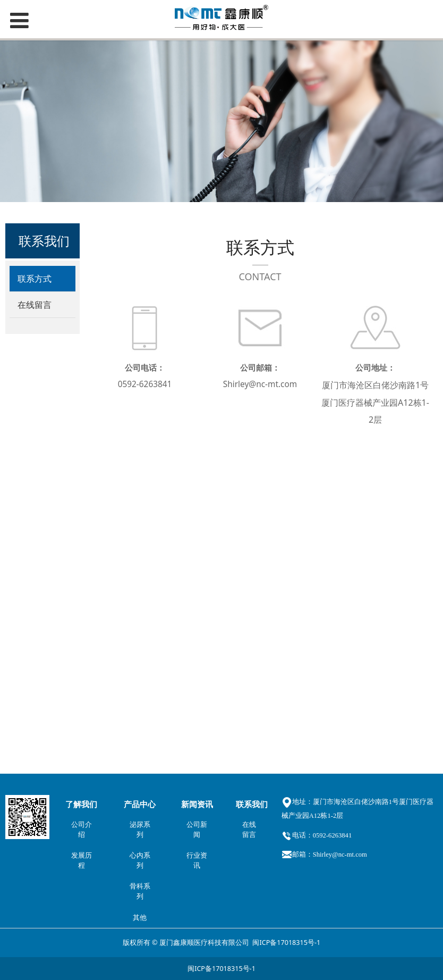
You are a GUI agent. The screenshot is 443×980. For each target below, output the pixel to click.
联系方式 (35, 279)
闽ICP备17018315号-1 (286, 941)
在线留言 (35, 305)
